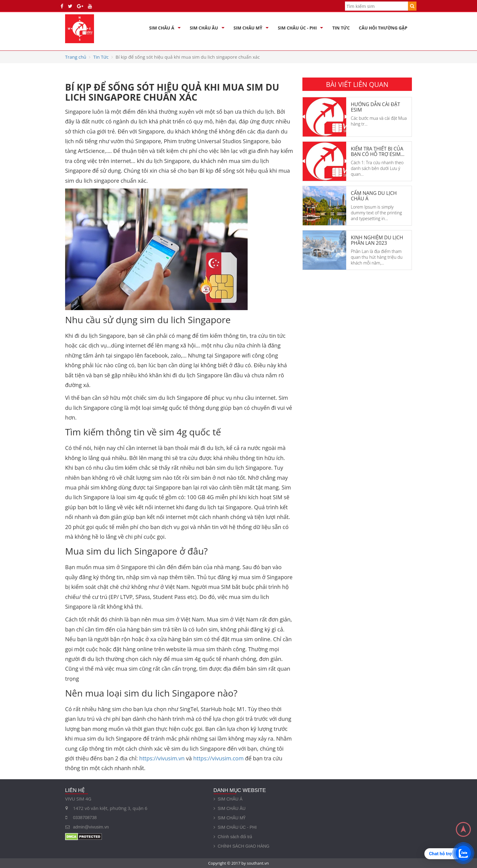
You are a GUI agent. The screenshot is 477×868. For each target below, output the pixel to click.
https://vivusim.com (218, 758)
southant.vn (258, 863)
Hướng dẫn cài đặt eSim (375, 107)
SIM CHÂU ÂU (204, 28)
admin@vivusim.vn (91, 827)
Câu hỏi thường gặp (383, 28)
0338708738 (85, 818)
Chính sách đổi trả (235, 837)
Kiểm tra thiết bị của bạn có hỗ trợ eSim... (378, 151)
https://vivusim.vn (162, 758)
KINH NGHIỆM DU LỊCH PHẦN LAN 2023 (377, 240)
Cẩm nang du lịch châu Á (374, 196)
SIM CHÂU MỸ (248, 28)
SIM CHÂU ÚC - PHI (297, 28)
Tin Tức (341, 28)
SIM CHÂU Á (162, 28)
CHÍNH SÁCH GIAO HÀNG (243, 846)
